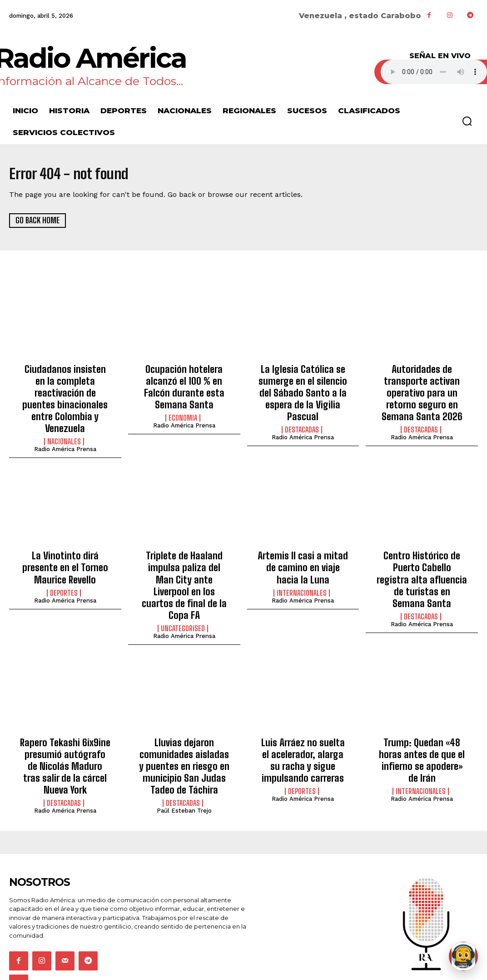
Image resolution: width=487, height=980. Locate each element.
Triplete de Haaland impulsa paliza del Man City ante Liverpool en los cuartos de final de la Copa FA (184, 553)
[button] (467, 121)
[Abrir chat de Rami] (463, 956)
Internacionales (302, 566)
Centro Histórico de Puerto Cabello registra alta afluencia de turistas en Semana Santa (422, 549)
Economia (183, 411)
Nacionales (64, 421)
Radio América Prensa (65, 428)
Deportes (64, 566)
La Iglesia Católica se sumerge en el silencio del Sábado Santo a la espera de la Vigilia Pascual (303, 384)
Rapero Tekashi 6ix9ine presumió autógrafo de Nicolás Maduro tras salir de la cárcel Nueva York (65, 713)
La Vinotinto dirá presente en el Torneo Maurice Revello (65, 544)
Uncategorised (183, 586)
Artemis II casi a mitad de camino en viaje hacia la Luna (303, 544)
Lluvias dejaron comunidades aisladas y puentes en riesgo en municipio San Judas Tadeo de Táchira (184, 718)
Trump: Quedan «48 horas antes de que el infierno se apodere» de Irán (422, 708)
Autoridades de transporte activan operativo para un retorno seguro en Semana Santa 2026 (422, 384)
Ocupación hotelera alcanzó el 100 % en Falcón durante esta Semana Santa (184, 384)
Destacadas (302, 411)
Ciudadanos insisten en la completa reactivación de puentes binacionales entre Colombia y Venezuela (65, 388)
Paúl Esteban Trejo (184, 758)
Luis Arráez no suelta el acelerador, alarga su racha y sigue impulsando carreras (303, 713)
